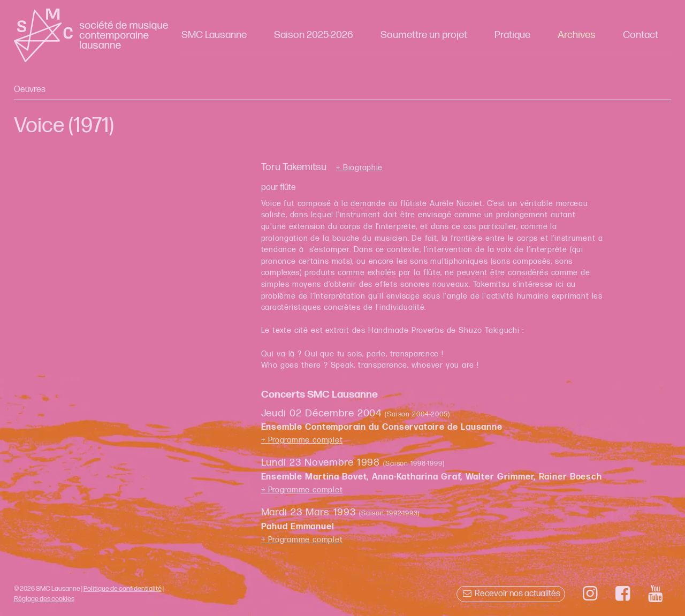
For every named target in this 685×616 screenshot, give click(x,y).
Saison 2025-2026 (314, 35)
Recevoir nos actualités (511, 594)
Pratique (512, 35)
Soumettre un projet (424, 35)
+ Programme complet (302, 440)
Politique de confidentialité (123, 589)
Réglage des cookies (44, 599)
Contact (641, 35)
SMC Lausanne (214, 35)
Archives (577, 35)
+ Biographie (359, 168)
